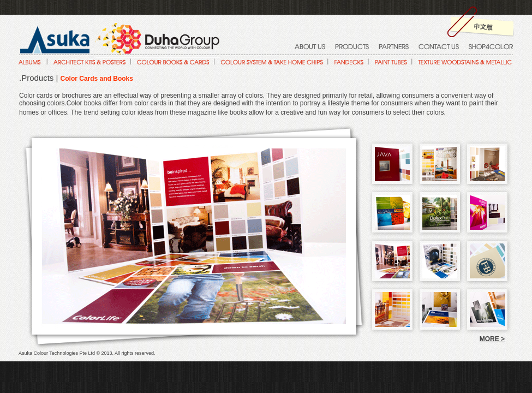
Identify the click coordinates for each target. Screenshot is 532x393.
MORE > (492, 339)
